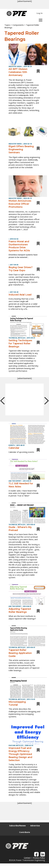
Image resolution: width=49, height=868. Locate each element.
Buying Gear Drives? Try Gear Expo (21, 269)
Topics (7, 25)
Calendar (14, 448)
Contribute (25, 832)
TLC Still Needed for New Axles (21, 485)
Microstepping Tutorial (17, 703)
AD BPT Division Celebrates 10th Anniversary (18, 72)
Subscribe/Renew (17, 826)
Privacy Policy (39, 858)
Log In (40, 13)
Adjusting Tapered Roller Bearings (20, 610)
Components (18, 25)
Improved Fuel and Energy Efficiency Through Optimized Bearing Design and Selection (20, 754)
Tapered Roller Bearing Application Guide (20, 653)
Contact (27, 858)
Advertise (35, 826)
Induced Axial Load (20, 295)
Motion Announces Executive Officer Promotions (20, 204)
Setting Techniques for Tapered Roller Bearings (20, 344)
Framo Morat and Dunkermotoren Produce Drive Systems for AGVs (19, 246)
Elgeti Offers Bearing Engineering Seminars (21, 149)
